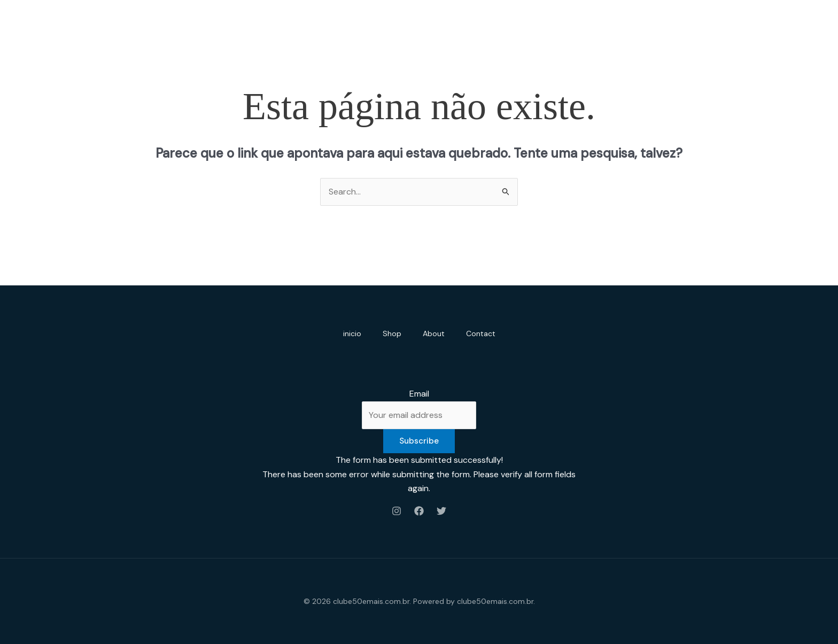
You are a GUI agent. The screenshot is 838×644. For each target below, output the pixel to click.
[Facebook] (419, 511)
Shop (392, 333)
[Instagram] (397, 511)
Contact (481, 333)
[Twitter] (441, 511)
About (434, 333)
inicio (352, 333)
